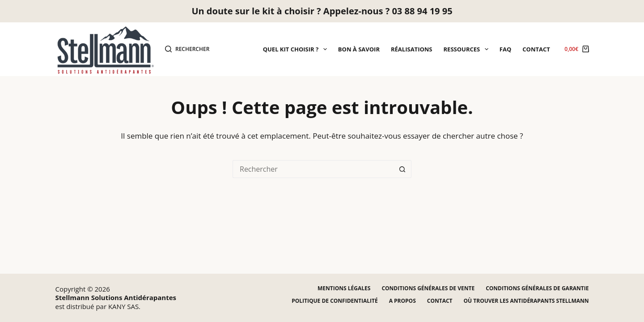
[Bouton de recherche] (402, 169)
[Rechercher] (187, 49)
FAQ (505, 49)
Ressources (468, 49)
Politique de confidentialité (335, 301)
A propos (402, 301)
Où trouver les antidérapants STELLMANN (526, 301)
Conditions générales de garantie (537, 288)
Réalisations (412, 49)
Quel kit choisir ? (297, 49)
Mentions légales (344, 288)
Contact (536, 49)
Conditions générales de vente (428, 288)
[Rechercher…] (313, 169)
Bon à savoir (359, 49)
